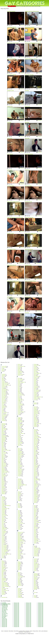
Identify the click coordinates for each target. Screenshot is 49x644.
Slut (35, 464)
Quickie (35, 404)
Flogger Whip (20, 400)
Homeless (20, 465)
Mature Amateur (21, 543)
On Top (19, 578)
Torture (35, 534)
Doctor (3, 578)
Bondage (3, 476)
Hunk (19, 475)
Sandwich (36, 431)
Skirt (35, 459)
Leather (19, 516)
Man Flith (4, 618)
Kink (19, 504)
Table (35, 506)
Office (19, 574)
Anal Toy (3, 400)
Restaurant (36, 414)
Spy (35, 481)
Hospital (19, 467)
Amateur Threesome (5, 385)
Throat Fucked (37, 522)
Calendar (3, 498)
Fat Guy (19, 387)
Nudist (19, 569)
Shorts (35, 453)
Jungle (19, 501)
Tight (35, 526)
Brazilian (3, 484)
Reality (35, 410)
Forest (19, 409)
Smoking (36, 466)
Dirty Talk (3, 576)
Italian (19, 489)
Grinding (19, 439)
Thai (35, 515)
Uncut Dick (36, 550)
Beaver (3, 447)
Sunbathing (36, 497)
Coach (3, 525)
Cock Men (4, 603)
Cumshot (3, 553)
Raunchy (36, 408)
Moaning (19, 551)
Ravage (35, 409)
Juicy (19, 500)
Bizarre (3, 461)
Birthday (3, 459)
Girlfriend (19, 429)
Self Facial (36, 439)
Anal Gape (4, 395)
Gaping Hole (20, 422)
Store (35, 482)
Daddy (3, 562)
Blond (3, 467)
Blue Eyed (4, 473)
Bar (2, 434)
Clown (3, 523)
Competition (4, 531)
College (3, 527)
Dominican (4, 581)
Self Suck (36, 442)
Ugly (35, 546)
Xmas (35, 592)
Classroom (4, 518)
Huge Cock (20, 469)
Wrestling (36, 588)
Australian (4, 421)
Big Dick (3, 457)
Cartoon (3, 502)
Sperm (35, 476)
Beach (3, 444)
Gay (19, 424)
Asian (3, 412)
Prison (35, 393)
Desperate (4, 571)
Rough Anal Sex (37, 424)
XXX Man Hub (5, 605)
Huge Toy (20, 471)
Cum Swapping (5, 551)
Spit (35, 477)
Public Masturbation (38, 397)
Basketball (4, 439)
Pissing (35, 378)
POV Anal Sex (37, 390)
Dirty (3, 575)
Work (35, 586)
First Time (20, 394)
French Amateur (21, 412)
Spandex (36, 472)
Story (35, 483)
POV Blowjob (36, 391)
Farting (19, 385)
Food (19, 403)
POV (35, 389)
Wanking (35, 574)
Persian (35, 367)
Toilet (35, 530)
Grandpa (19, 437)
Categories (6, 631)
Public (35, 396)
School (35, 433)
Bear (3, 446)
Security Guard (37, 437)
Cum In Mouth (4, 548)
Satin (35, 432)
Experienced (20, 374)
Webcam (36, 578)
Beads (3, 445)
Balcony (3, 427)
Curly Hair (4, 555)
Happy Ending (20, 454)
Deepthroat (4, 568)
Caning (3, 500)
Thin (35, 518)
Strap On (36, 487)
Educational (4, 597)
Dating (3, 567)
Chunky (3, 513)
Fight (19, 391)
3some (3, 369)
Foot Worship (20, 405)
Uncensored (36, 548)
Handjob (19, 453)
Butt (2, 491)
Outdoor (19, 584)
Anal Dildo (4, 391)
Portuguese (36, 387)
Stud (35, 492)
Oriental (19, 583)
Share (35, 446)
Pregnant (36, 392)
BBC (3, 442)
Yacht (35, 595)
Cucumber (4, 543)
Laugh (19, 514)
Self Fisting (36, 440)
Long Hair (20, 526)
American (3, 386)
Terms (31, 631)
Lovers (19, 528)
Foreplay (19, 408)
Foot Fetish (20, 404)
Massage (19, 536)
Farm (19, 384)
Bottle (3, 480)
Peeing (19, 595)
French (19, 411)
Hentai (19, 460)
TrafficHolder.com (27, 632)
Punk (35, 400)
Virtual (35, 570)
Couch (3, 537)
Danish (3, 564)
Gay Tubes (4, 615)
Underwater (36, 551)
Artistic (3, 411)
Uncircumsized (37, 549)
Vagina (35, 561)
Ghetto (19, 428)
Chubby (3, 512)
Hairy (19, 450)
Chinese (3, 511)
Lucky (19, 529)
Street (35, 488)
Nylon (19, 570)
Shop (35, 451)
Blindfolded (4, 466)
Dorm (3, 582)
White (35, 583)
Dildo (3, 574)
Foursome (20, 410)
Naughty (19, 563)
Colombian (4, 529)
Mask (19, 535)
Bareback (3, 435)
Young (35, 597)
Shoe (35, 450)
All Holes (3, 381)
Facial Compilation (21, 382)
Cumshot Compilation (6, 554)
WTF (35, 589)
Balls (3, 432)
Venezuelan (36, 565)
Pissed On (36, 377)
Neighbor (19, 564)
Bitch (3, 460)
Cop (2, 535)
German (19, 427)
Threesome (36, 520)
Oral (19, 580)
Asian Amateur (4, 413)
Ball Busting (4, 429)
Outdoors (19, 585)
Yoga (35, 596)
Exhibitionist (20, 372)
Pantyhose (20, 592)
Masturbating (20, 540)
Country (3, 538)
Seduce (35, 438)
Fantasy (19, 383)
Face (19, 378)
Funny (19, 414)
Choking (3, 511)
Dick (2, 573)
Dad (2, 561)
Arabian (3, 406)
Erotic (19, 369)
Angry (3, 402)
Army (3, 409)
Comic (3, 530)
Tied (35, 525)
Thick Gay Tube (5, 606)
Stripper (35, 490)
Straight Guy (36, 485)
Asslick (3, 418)
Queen (35, 403)
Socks (35, 469)
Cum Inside (4, 549)
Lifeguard (20, 519)
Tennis (35, 514)
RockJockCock (39, 216)
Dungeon (3, 593)
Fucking (19, 413)
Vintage (35, 568)
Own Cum (20, 586)
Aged (3, 378)
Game (19, 420)
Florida (19, 401)
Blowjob (3, 470)
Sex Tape (36, 445)
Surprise (35, 498)
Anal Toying (4, 401)
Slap (35, 460)
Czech (3, 558)
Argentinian (4, 407)
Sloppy (35, 463)
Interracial (20, 484)
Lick (19, 518)
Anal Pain (3, 398)
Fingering (20, 393)
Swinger (35, 502)
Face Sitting (20, 380)
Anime (3, 404)
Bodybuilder (4, 475)
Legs (19, 517)
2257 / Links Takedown (43, 631)
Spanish (35, 473)
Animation (4, 403)
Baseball (3, 437)
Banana (3, 433)
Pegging (19, 596)
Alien (3, 380)
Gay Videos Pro (5, 610)
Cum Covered (4, 545)
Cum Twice (4, 552)
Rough (35, 423)
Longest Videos (22, 631)
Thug (35, 523)
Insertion (19, 482)
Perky (35, 366)
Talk (35, 507)
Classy (3, 519)
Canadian (3, 499)
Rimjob (35, 419)
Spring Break (36, 480)
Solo (35, 471)
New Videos (16, 631)
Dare (3, 565)
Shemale (36, 449)
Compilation (4, 532)
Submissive (36, 495)
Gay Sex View (5, 608)
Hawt (19, 458)
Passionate (20, 594)
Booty (3, 478)
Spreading (36, 479)
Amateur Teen (4, 384)
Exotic (19, 373)
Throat (35, 521)
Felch (19, 389)
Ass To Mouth (4, 415)
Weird (35, 580)
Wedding (36, 579)
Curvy (3, 556)
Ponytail (35, 384)
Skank (35, 457)
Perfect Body (36, 365)
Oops (19, 579)
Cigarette (3, 514)
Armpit (3, 408)
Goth (19, 436)
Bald (3, 428)
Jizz (19, 498)
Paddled (19, 588)
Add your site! (4, 620)
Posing (35, 388)
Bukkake (3, 487)
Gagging (19, 419)
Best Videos (11, 631)
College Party (4, 528)
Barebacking (4, 436)
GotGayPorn (40, 25)
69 (2, 371)
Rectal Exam (36, 411)
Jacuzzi (19, 492)
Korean (19, 508)
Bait (2, 426)
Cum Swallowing (5, 550)
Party (19, 593)
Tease (35, 512)
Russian (35, 427)
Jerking (19, 496)
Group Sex (20, 443)
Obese (19, 573)
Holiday (19, 463)
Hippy (19, 461)
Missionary (20, 550)
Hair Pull (19, 448)
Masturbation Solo (21, 541)
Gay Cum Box (5, 609)
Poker (35, 381)
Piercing (35, 374)
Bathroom (4, 441)
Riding (35, 418)
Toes (35, 529)
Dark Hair (3, 566)
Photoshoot (36, 370)
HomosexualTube (21, 263)
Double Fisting (4, 585)
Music (19, 559)
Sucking (35, 496)
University (36, 555)
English (19, 368)
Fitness (19, 398)
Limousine (20, 520)
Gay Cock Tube (5, 614)
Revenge (36, 416)
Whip (35, 582)
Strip (35, 489)
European (20, 371)
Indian (19, 479)
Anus (3, 405)
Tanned (35, 510)
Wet (35, 581)
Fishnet (19, 396)
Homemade (20, 466)
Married (19, 534)
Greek (19, 438)
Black (3, 462)
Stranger (35, 486)
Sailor (35, 430)
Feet (19, 388)
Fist (18, 397)
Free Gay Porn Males (6, 604)
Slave (35, 461)
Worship (35, 588)
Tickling (35, 524)
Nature (19, 562)
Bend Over (4, 452)
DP (2, 588)
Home (19, 464)
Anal (3, 388)
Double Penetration (5, 587)
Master (19, 538)
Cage (3, 497)
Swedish (35, 499)
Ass (2, 414)
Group (19, 441)
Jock (19, 499)
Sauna (35, 433)
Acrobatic (3, 374)
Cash (3, 503)
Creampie (4, 541)
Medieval (19, 545)
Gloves (19, 433)
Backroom (4, 424)
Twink (35, 543)
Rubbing (35, 426)
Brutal (3, 486)
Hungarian (20, 474)
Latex (19, 511)
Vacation (35, 559)
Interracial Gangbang (22, 485)
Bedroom (3, 449)
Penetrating (20, 597)
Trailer (35, 537)
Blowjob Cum (4, 471)
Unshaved (36, 556)
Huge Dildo (20, 470)
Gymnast (19, 445)
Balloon (3, 431)
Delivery (3, 569)
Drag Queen (4, 588)
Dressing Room (5, 590)
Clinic (3, 521)
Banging (3, 433)
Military (19, 547)
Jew (19, 497)
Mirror (19, 549)
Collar (3, 526)
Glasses (19, 431)
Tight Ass (36, 527)
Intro (19, 487)
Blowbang (4, 469)
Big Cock (3, 456)
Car (2, 501)
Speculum (36, 475)
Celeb (3, 507)
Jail (18, 493)
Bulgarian (3, 488)
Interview (19, 486)
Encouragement (21, 366)
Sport (35, 478)
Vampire (35, 562)
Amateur (3, 382)
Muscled (19, 558)
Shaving (35, 448)
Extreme (19, 375)
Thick (35, 517)
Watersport (36, 576)
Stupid (35, 494)
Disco (3, 577)
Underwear (36, 552)
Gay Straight (20, 425)
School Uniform (37, 434)
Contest (3, 534)
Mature (19, 542)
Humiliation (20, 472)
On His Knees (20, 577)
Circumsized (4, 515)
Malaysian (20, 533)
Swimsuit (36, 501)
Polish (35, 383)
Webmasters (21, 632)
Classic (3, 517)
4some (3, 370)
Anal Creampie (4, 390)
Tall (35, 508)
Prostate (35, 395)
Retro (35, 415)
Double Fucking (5, 586)
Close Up (3, 522)
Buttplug (3, 494)
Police (35, 382)
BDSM (3, 443)
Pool (35, 385)
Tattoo (35, 511)
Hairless (19, 449)
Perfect (35, 364)
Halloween (20, 451)
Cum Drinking (4, 546)
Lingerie (19, 521)
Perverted (36, 368)
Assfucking (4, 416)
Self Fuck (36, 441)
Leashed (19, 515)
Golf (19, 434)
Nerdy (19, 565)
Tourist (35, 535)
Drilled (3, 591)
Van (35, 563)
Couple (3, 539)
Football (19, 406)
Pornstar (35, 386)
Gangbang (20, 421)
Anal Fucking (4, 394)
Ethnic (19, 370)
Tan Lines (36, 509)
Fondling (19, 402)
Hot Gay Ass (4, 613)
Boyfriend (3, 482)
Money (19, 553)
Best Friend (4, 453)
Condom (3, 533)
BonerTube (22, 25)
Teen (35, 513)
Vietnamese (36, 567)
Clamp (3, 516)
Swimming (36, 500)
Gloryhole (20, 432)
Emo (19, 365)
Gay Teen (20, 426)
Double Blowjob (5, 584)
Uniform (35, 554)
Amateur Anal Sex (5, 383)
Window (35, 585)
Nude (19, 568)
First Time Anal (21, 395)
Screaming (36, 436)
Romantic (36, 422)
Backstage (4, 425)
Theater (35, 516)
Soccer (35, 468)
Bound (3, 481)
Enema (19, 367)
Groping (19, 440)
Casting (3, 504)
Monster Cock (20, 554)
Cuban (3, 542)
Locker (19, 524)
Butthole (3, 493)
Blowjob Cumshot (5, 472)
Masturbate (20, 539)
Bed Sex (3, 448)
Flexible (19, 399)
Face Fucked (20, 379)
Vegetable (36, 564)
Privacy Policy (36, 631)
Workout (35, 587)
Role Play (36, 421)
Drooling (3, 592)
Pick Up (35, 372)
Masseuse (20, 537)
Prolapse (36, 394)
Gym (19, 444)
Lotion (19, 527)
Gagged (19, 418)
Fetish (19, 390)
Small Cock (36, 465)
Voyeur (35, 571)
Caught (3, 505)
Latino (19, 513)
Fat (18, 386)
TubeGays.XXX (5, 607)
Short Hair (36, 452)
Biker (3, 458)
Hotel (19, 468)
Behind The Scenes (5, 450)
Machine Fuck (20, 532)
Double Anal (4, 583)
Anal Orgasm (4, 397)
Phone (35, 369)
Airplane (3, 379)
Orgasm (19, 581)
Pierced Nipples (37, 373)
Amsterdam (4, 387)
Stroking (35, 491)
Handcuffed (20, 452)
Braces (3, 483)
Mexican (19, 546)
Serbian (35, 444)
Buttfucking (4, 492)
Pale (19, 591)
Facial (19, 381)
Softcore (35, 470)
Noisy (19, 567)
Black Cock (4, 464)
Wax (35, 577)
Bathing (3, 440)
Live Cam (20, 522)
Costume (3, 536)
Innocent (19, 481)
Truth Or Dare (36, 541)
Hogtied (19, 462)
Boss (3, 479)
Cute (3, 557)
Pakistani (19, 590)
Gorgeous (20, 435)
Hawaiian (19, 457)
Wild (35, 584)
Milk (19, 548)
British (3, 485)
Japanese (20, 494)
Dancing (3, 563)
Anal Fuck (4, 393)
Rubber (35, 425)
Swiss (35, 503)
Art (2, 410)
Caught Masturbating (6, 506)
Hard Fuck (20, 455)
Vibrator (35, 566)
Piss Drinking (36, 376)
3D (2, 368)
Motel (19, 555)
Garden (19, 423)
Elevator (19, 364)
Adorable (3, 375)
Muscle (19, 557)
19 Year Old (4, 367)
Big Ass (3, 455)
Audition (3, 420)
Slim (35, 462)
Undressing (36, 553)
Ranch (35, 407)
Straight (35, 484)
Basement (4, 438)
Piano (35, 371)
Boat (3, 474)
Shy (35, 455)
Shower (35, 454)
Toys (35, 536)
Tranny (35, 538)
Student (35, 493)
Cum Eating (4, 547)
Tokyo (35, 531)
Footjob (19, 407)
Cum (3, 544)
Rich (35, 417)
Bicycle (3, 454)
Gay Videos (4, 611)
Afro (2, 377)
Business (3, 490)
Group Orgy (20, 442)
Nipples (19, 566)
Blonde (3, 468)
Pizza (35, 379)
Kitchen (19, 507)
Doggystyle (4, 579)
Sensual (35, 443)
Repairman (36, 413)
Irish (19, 488)
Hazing (19, 459)
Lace (19, 511)
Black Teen (4, 465)
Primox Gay (4, 612)
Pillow (35, 375)
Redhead (36, 412)
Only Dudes (4, 617)
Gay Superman (5, 616)
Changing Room (5, 509)
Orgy (19, 582)
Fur (18, 415)
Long (19, 525)
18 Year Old (4, 366)
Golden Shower (21, 433)
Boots (3, 477)
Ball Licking (4, 430)
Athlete (3, 419)
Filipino (19, 392)
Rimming (36, 420)
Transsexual (36, 539)
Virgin (35, 569)
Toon (35, 533)
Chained (3, 508)
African (3, 376)
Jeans (19, 495)
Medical (19, 544)
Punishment (36, 399)
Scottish (35, 435)
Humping (19, 473)
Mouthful (19, 556)
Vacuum (35, 560)
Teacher (35, 511)
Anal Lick (3, 396)
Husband (19, 476)
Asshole (3, 417)
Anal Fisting (4, 392)
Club (3, 524)
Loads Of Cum (20, 523)
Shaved (35, 447)
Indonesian (20, 480)
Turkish (35, 542)
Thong (35, 519)
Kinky (19, 505)
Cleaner (3, 520)
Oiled (19, 575)
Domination (4, 580)
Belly (3, 451)
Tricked (35, 540)
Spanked (36, 474)
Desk (3, 570)
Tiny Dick (36, 528)
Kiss (19, 506)
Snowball (36, 467)
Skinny (35, 458)
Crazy (3, 540)
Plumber (35, 380)
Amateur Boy (4, 619)
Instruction (20, 483)
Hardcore (19, 456)
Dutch (3, 594)
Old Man (19, 576)
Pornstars (27, 631)
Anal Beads (4, 389)
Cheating (3, 510)
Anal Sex (3, 399)
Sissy (35, 456)
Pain (19, 589)
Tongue (35, 532)
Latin (19, 512)
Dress (3, 589)
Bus (2, 489)
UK (34, 547)
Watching (36, 575)
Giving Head (20, 430)
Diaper (3, 572)
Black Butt (4, 463)
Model (19, 552)
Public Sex (36, 398)
